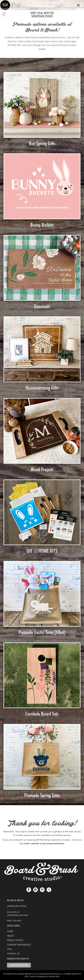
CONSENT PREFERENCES (19, 945)
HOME (10, 931)
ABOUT (10, 936)
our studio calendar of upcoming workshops (42, 843)
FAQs (9, 949)
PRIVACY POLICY (15, 940)
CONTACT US (13, 954)
